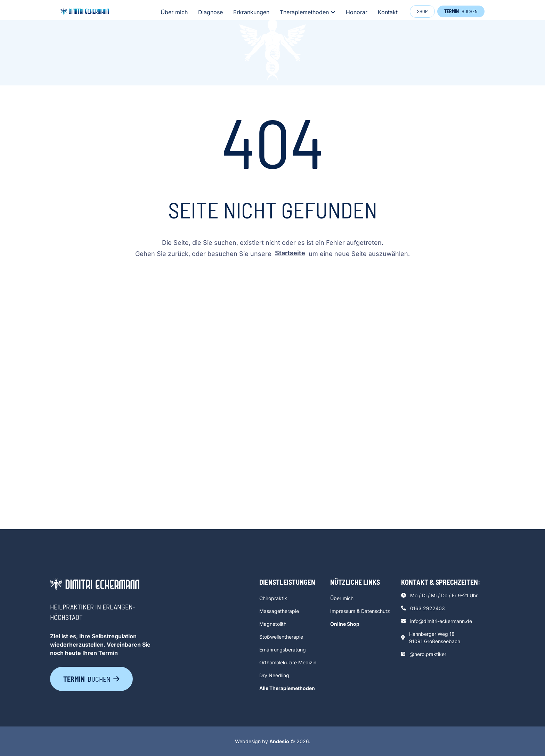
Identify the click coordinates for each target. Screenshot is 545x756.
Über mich (174, 12)
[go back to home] (95, 585)
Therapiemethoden (308, 12)
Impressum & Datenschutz (360, 611)
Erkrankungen (251, 12)
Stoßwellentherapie (281, 637)
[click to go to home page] (85, 11)
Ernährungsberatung (283, 650)
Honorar (357, 12)
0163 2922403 (428, 608)
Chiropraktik (273, 598)
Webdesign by (262, 741)
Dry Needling (274, 675)
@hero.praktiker (428, 654)
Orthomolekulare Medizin (288, 662)
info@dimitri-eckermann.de (441, 621)
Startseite (290, 253)
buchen (461, 11)
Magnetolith (273, 624)
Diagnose (210, 12)
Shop (422, 11)
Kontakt (388, 12)
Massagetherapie (279, 611)
